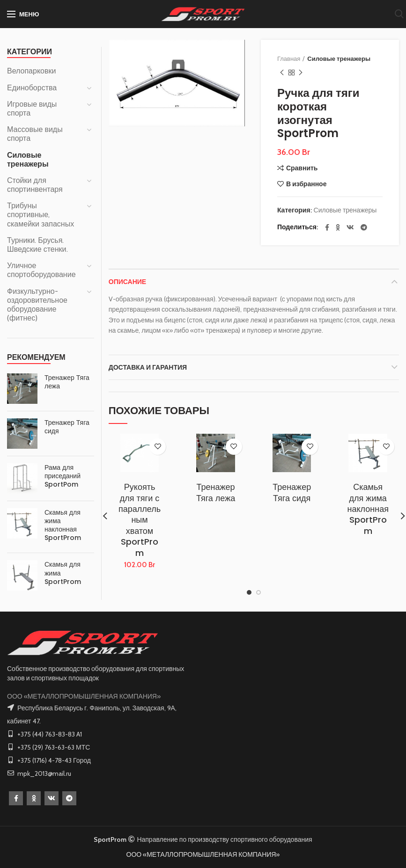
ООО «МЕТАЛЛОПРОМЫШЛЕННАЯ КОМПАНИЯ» (84, 696)
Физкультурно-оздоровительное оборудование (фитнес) (37, 305)
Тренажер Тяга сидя (292, 492)
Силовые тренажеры (339, 58)
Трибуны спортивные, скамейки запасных (41, 215)
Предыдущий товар (282, 73)
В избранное (306, 184)
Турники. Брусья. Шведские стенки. (37, 245)
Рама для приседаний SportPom (63, 476)
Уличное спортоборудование (41, 270)
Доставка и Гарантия (148, 367)
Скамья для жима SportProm (63, 573)
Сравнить (302, 168)
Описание (127, 282)
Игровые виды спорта (32, 109)
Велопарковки (31, 71)
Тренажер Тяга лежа (216, 492)
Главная (289, 58)
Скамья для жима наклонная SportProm (368, 509)
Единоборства (32, 88)
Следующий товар (301, 73)
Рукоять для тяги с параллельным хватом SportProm (140, 520)
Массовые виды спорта (35, 134)
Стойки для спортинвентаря (35, 185)
